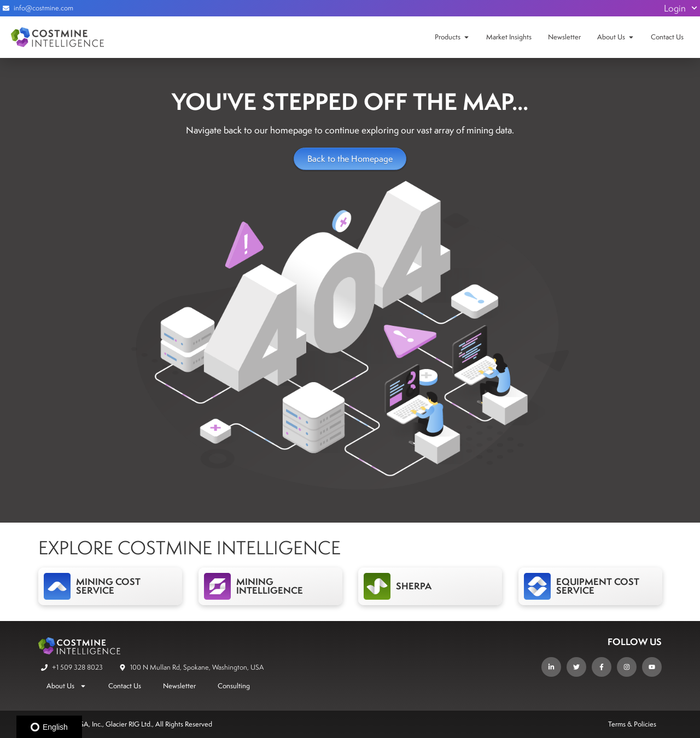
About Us (611, 37)
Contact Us (667, 37)
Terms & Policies (632, 724)
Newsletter (564, 37)
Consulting (234, 686)
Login (681, 8)
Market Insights (509, 37)
